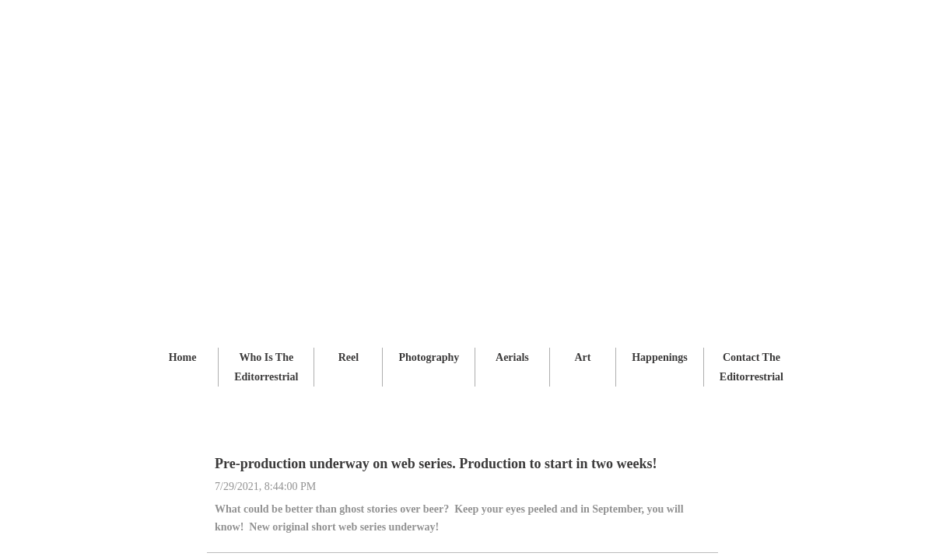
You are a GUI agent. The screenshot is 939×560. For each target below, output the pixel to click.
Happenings (660, 357)
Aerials (512, 357)
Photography (429, 357)
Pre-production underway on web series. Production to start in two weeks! (436, 464)
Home (183, 357)
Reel (349, 357)
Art (582, 357)
